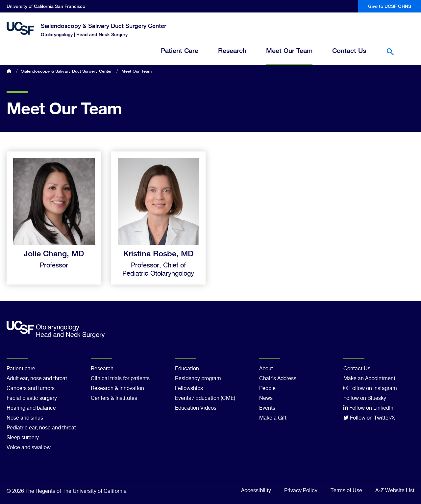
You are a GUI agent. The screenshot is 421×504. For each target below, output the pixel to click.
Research (232, 51)
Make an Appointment (369, 379)
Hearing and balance (31, 408)
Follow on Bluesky (365, 399)
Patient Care (180, 51)
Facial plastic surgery (32, 399)
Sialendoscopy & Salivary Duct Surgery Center (103, 26)
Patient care (21, 369)
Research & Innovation (117, 389)
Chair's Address (278, 379)
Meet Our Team (289, 51)
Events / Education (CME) (205, 399)
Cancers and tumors (31, 389)
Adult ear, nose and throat (37, 379)
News (266, 399)
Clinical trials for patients (120, 379)
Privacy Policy (301, 491)
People (267, 389)
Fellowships (189, 389)
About (266, 369)
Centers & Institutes (114, 399)
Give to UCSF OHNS (390, 6)
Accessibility (256, 491)
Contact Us (349, 51)
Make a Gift (273, 418)
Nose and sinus (25, 418)
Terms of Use (346, 491)
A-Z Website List (395, 491)
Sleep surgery (23, 438)
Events (267, 408)
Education (187, 369)
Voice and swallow (29, 448)
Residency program (198, 379)
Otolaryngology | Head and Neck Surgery (84, 34)
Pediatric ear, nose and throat (41, 428)
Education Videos (196, 408)
